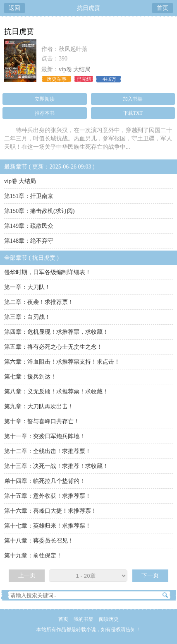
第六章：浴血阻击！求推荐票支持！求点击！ (62, 362)
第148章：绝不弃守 (29, 241)
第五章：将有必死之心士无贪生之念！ (53, 347)
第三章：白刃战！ (27, 317)
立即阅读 (45, 99)
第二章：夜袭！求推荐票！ (39, 302)
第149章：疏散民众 (29, 226)
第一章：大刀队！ (27, 287)
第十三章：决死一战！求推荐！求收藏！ (56, 466)
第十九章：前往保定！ (33, 556)
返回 (14, 8)
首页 (163, 8)
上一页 (27, 575)
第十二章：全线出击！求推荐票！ (48, 451)
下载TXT (133, 113)
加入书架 (133, 99)
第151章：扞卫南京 (29, 196)
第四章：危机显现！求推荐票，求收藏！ (56, 332)
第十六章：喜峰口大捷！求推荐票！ (50, 511)
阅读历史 (109, 619)
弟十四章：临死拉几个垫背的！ (45, 481)
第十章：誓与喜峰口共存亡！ (42, 421)
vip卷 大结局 (75, 69)
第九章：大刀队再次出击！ (39, 406)
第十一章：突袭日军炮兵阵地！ (45, 436)
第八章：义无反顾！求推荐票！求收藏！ (56, 392)
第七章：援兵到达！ (30, 377)
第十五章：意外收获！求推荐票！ (48, 496)
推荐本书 (45, 113)
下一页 (150, 575)
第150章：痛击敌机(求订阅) (39, 211)
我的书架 (84, 619)
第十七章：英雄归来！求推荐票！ (48, 526)
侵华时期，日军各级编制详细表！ (48, 272)
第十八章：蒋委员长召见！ (39, 541)
